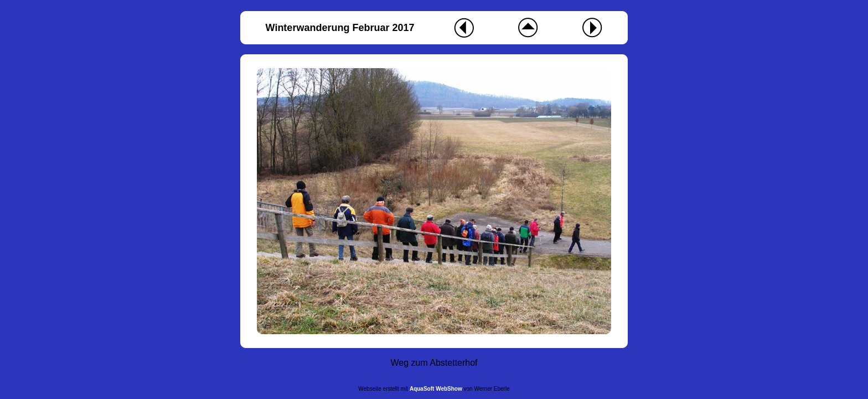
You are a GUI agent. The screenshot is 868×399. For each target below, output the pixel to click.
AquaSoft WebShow (436, 389)
